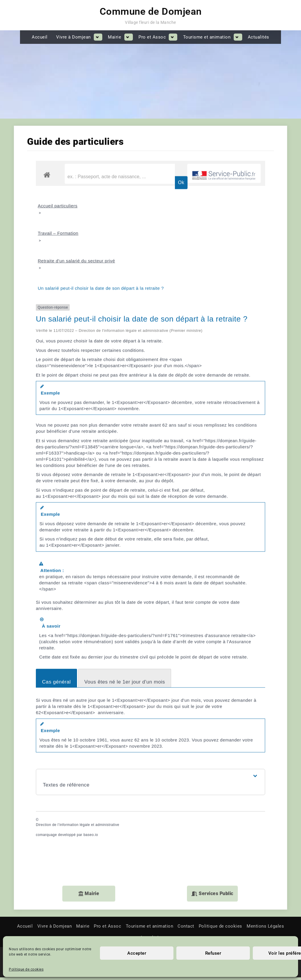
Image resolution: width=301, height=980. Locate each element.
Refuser (213, 953)
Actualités (259, 37)
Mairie (114, 37)
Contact (186, 929)
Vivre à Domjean (73, 37)
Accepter (137, 953)
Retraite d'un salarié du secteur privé (77, 230)
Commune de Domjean (151, 11)
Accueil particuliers (58, 173)
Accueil (40, 37)
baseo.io (91, 805)
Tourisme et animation (207, 37)
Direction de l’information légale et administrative (78, 795)
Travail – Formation (58, 201)
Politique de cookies (26, 969)
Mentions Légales (265, 929)
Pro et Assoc (152, 37)
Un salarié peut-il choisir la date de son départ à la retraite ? (101, 258)
